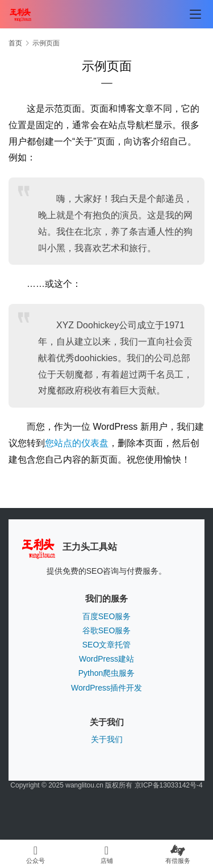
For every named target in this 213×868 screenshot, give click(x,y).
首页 (15, 43)
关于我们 (107, 739)
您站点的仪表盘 (77, 443)
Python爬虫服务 (107, 673)
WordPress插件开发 (106, 688)
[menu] (195, 14)
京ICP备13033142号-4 (169, 785)
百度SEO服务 (107, 616)
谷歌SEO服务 (107, 630)
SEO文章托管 (107, 645)
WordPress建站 (106, 659)
